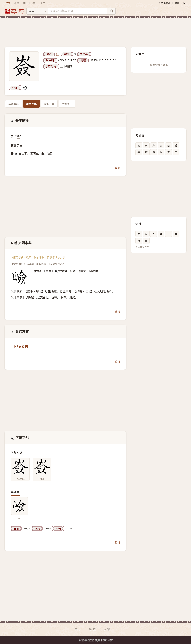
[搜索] (111, 11)
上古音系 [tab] (21, 347)
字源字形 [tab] (67, 104)
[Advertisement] (95, 30)
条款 (93, 629)
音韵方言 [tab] (49, 104)
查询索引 (164, 3)
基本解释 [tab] (14, 104)
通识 (43, 3)
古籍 (17, 3)
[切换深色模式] (184, 3)
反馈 (118, 168)
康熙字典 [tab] (31, 104)
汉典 (8, 3)
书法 (34, 3)
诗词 (25, 3)
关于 (78, 629)
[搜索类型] (37, 11)
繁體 (177, 3)
